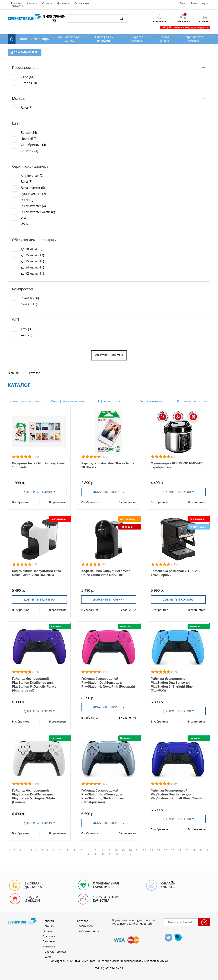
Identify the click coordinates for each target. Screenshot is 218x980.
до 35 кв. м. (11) (32, 261)
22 (144, 850)
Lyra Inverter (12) (33, 194)
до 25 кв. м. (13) (32, 255)
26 (173, 850)
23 (151, 850)
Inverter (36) (30, 298)
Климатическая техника (26, 401)
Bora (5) (27, 108)
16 (102, 850)
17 (109, 850)
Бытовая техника (151, 401)
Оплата (47, 3)
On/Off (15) (29, 304)
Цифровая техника (109, 401)
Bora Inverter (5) (33, 188)
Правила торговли (55, 951)
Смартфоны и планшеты (67, 401)
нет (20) (27, 335)
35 (110, 854)
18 (116, 850)
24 (158, 850)
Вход (183, 3)
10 (60, 850)
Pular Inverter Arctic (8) (38, 212)
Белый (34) (29, 133)
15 (95, 850)
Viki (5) (26, 218)
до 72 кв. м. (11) (32, 273)
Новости (15, 3)
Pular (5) (27, 200)
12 (74, 850)
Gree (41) (28, 77)
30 (201, 850)
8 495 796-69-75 (54, 18)
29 (194, 850)
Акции (22, 39)
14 (88, 850)
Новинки (32, 3)
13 (81, 850)
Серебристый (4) (33, 145)
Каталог (82, 921)
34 (103, 854)
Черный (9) (29, 139)
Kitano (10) (29, 83)
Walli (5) (27, 224)
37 (124, 854)
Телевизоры (40, 39)
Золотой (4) (29, 151)
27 (180, 850)
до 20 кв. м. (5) (32, 249)
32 (89, 854)
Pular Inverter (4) (33, 206)
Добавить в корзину (39, 492)
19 (123, 850)
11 (67, 850)
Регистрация (200, 3)
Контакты (16, 6)
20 (130, 850)
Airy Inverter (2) (32, 176)
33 (96, 854)
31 (208, 850)
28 (187, 850)
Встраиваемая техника (192, 401)
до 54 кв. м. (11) (32, 267)
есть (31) (27, 329)
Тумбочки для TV (88, 931)
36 (117, 854)
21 (137, 850)
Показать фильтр (24, 52)
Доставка (63, 3)
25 (166, 850)
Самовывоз (82, 3)
